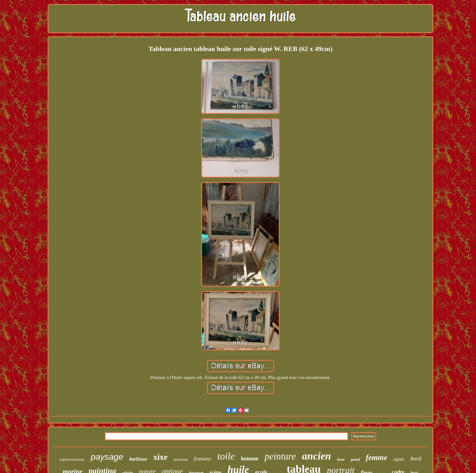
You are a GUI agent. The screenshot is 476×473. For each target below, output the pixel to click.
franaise (203, 459)
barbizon (138, 459)
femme (376, 457)
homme (250, 459)
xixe (160, 457)
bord (416, 458)
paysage (107, 457)
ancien (317, 456)
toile (226, 456)
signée (399, 459)
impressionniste (72, 459)
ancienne (181, 459)
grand (355, 459)
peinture (280, 456)
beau (341, 459)
